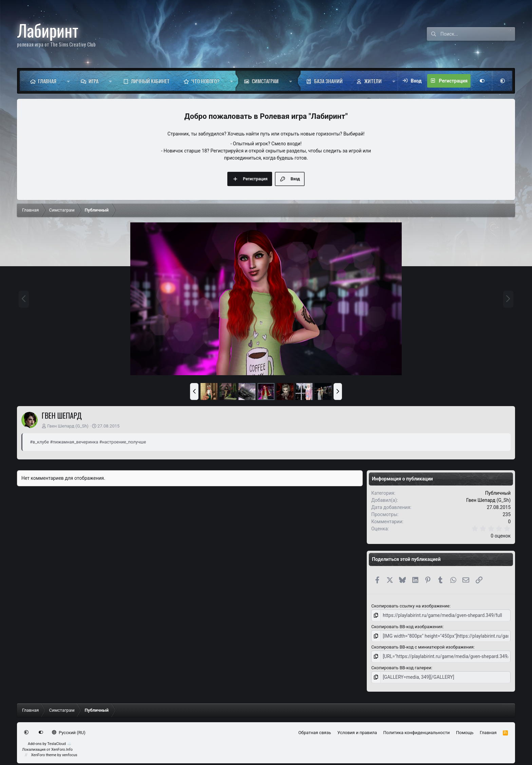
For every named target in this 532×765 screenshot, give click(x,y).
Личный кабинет (150, 81)
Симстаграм (265, 81)
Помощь (465, 731)
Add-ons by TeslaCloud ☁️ (50, 742)
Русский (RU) (69, 731)
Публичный (498, 493)
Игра (93, 81)
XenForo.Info (62, 748)
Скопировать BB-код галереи (401, 666)
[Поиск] (478, 34)
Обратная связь (315, 731)
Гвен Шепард (61, 426)
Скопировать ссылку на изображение (410, 606)
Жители (373, 81)
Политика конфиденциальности (417, 731)
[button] (68, 81)
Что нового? (205, 81)
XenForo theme (44, 754)
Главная (47, 81)
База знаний (328, 81)
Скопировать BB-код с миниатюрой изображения (422, 646)
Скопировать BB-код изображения (407, 626)
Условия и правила (357, 731)
